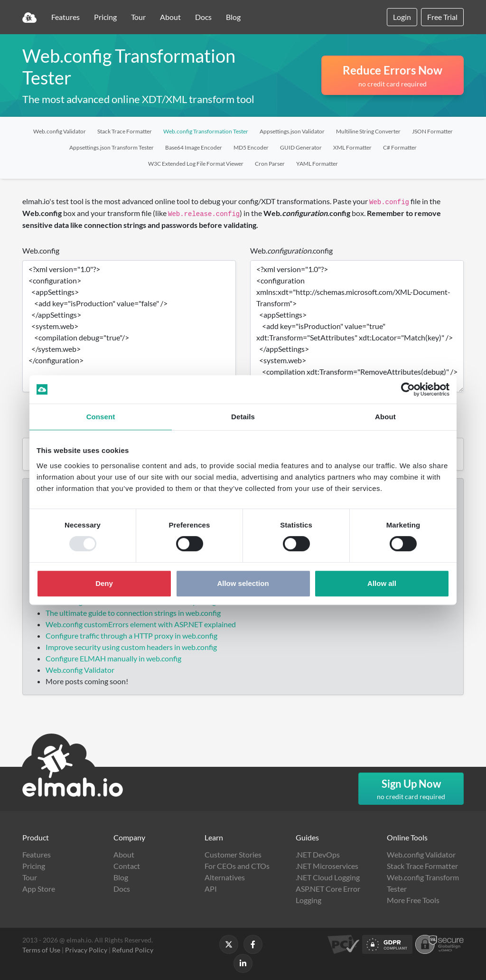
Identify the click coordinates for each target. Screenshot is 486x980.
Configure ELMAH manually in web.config (113, 658)
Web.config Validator (60, 131)
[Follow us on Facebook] (253, 944)
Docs (203, 17)
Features (65, 17)
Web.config (41, 250)
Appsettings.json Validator (292, 131)
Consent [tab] (101, 417)
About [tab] (385, 417)
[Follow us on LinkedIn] (243, 963)
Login (402, 17)
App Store (39, 889)
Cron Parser (270, 164)
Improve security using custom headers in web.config (131, 647)
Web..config (291, 250)
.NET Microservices (327, 866)
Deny (104, 583)
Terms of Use (41, 950)
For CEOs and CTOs (237, 866)
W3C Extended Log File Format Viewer (196, 164)
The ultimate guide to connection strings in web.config (133, 613)
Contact (127, 866)
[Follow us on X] (229, 944)
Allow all (382, 583)
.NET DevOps (318, 854)
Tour (138, 17)
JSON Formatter (432, 131)
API (211, 889)
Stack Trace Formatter (125, 131)
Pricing (105, 17)
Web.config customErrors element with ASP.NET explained (141, 624)
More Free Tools (413, 900)
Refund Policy (133, 950)
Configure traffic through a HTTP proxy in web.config (131, 636)
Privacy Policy (86, 950)
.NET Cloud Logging (328, 877)
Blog (233, 17)
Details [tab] (243, 417)
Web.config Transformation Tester (206, 131)
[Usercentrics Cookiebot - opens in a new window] (408, 389)
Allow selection (243, 583)
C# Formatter (400, 147)
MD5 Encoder (251, 147)
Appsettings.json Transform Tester (112, 147)
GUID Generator (301, 147)
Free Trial (442, 17)
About (170, 17)
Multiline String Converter (368, 131)
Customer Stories (233, 854)
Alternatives (225, 877)
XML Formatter (352, 147)
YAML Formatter (317, 164)
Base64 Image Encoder (194, 147)
